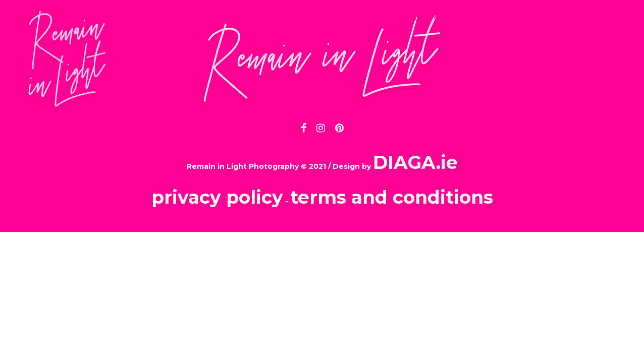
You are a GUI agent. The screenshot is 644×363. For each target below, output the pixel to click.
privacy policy (217, 197)
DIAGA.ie (415, 162)
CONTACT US (412, 18)
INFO (277, 18)
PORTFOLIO (336, 18)
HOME (230, 18)
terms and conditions (392, 197)
